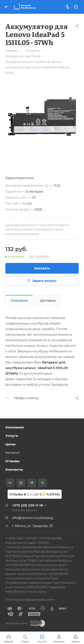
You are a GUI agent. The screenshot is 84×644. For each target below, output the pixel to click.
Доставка (48, 301)
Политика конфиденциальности (30, 600)
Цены (11, 444)
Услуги (12, 436)
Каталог (13, 453)
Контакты (14, 469)
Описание (19, 301)
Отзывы (13, 461)
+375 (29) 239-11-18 (27, 505)
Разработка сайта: (16, 623)
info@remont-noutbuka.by (33, 518)
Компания (15, 427)
